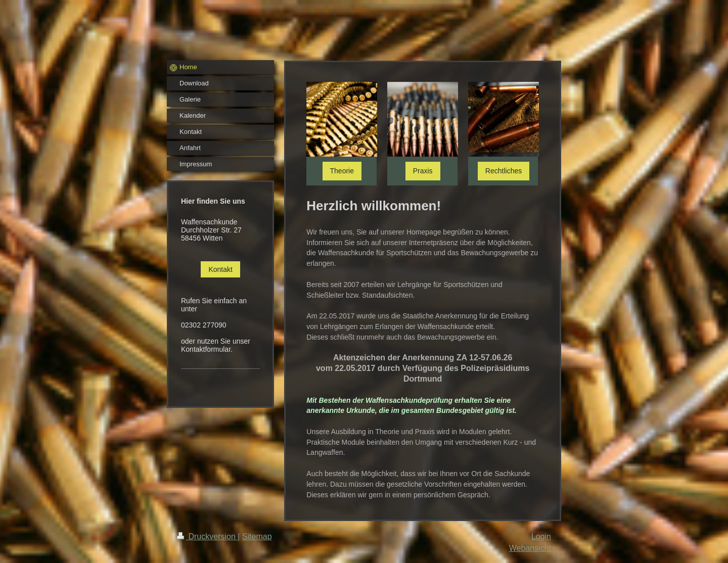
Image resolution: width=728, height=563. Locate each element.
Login (541, 536)
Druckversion (207, 536)
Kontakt (220, 269)
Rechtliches (504, 171)
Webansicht (530, 548)
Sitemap (257, 536)
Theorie (342, 171)
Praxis (423, 171)
